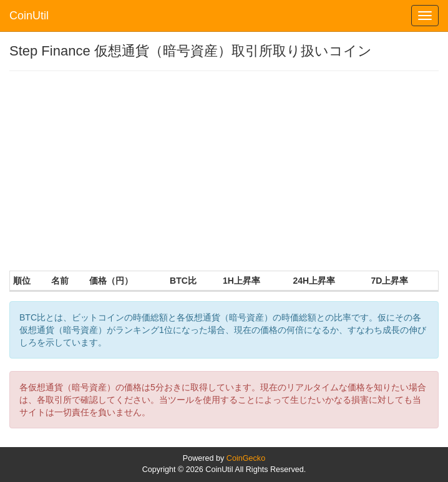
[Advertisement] (224, 171)
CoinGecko (246, 458)
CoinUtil (29, 16)
